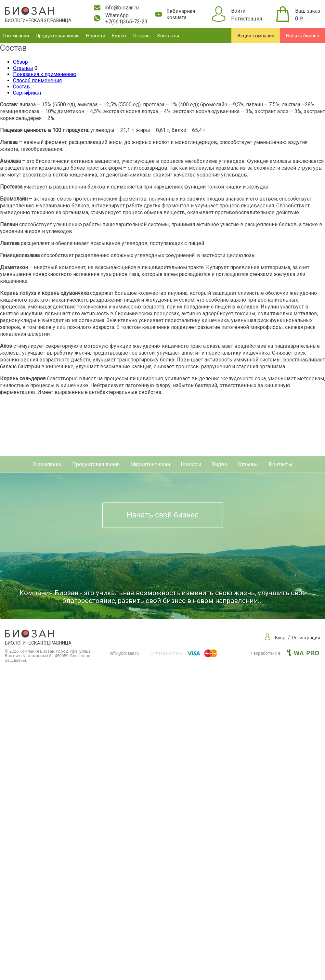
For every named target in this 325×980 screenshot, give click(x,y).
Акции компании (256, 36)
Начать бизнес (303, 36)
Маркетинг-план (150, 464)
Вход (280, 638)
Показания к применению (45, 74)
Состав (21, 87)
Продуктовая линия (58, 36)
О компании (16, 36)
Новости (96, 36)
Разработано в (285, 653)
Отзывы (142, 36)
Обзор (20, 62)
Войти (238, 11)
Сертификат (27, 93)
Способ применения (37, 80)
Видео (119, 36)
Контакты (168, 36)
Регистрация (247, 19)
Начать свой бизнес (163, 515)
